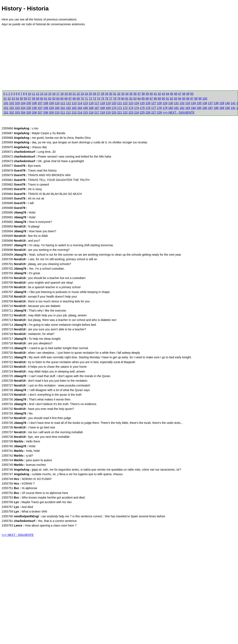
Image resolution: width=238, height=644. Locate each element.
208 (46, 112)
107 (40, 103)
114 (80, 103)
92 (172, 98)
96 (188, 98)
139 (222, 103)
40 (151, 94)
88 (155, 98)
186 (205, 108)
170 (114, 108)
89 (159, 98)
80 (123, 98)
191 (233, 108)
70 (82, 98)
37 (139, 94)
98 (196, 98)
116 (91, 103)
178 (159, 108)
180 (171, 108)
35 (131, 94)
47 (180, 94)
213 (74, 112)
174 (137, 108)
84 (139, 98)
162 (68, 108)
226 (148, 112)
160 (57, 108)
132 (182, 103)
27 (99, 94)
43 (163, 94)
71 (86, 98)
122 (125, 103)
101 (6, 103)
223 (131, 112)
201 (6, 112)
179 (165, 108)
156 (34, 108)
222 (125, 112)
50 (192, 94)
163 (74, 108)
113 (74, 103)
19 (66, 94)
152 (12, 108)
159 (51, 108)
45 (172, 94)
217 (97, 112)
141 (233, 103)
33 (123, 94)
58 (34, 98)
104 (23, 103)
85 (143, 98)
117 (97, 103)
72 (90, 98)
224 (137, 112)
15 (50, 94)
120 (114, 103)
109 (51, 103)
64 (58, 98)
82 (131, 98)
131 (176, 103)
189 (222, 108)
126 (148, 103)
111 (63, 103)
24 (86, 94)
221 (120, 112)
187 (210, 108)
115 (86, 103)
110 (57, 103)
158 (46, 108)
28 (103, 94)
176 (148, 108)
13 (42, 94)
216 (91, 112)
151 (6, 108)
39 (147, 94)
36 (135, 94)
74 (99, 98)
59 (38, 98)
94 (180, 98)
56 (25, 98)
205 (29, 112)
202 (12, 112)
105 (29, 103)
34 (127, 94)
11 (34, 94)
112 (68, 103)
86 (147, 98)
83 (135, 98)
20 (70, 94)
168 (102, 108)
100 (205, 98)
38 (143, 94)
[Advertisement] (60, 60)
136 (205, 103)
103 (17, 103)
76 (107, 98)
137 (210, 103)
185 (199, 108)
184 (193, 108)
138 (216, 103)
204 (23, 112)
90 (163, 98)
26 (94, 94)
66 (66, 98)
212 (68, 112)
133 (188, 103)
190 (227, 108)
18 (62, 94)
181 (176, 108)
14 (46, 94)
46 (176, 94)
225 (142, 112)
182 (182, 108)
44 (168, 94)
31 (115, 94)
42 (159, 94)
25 (90, 94)
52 (9, 98)
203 (17, 112)
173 (131, 108)
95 (184, 98)
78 (115, 98)
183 (188, 108)
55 (21, 98)
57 (30, 98)
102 (12, 103)
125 (142, 103)
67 (70, 98)
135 (199, 103)
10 (30, 94)
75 (103, 98)
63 (54, 98)
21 (74, 94)
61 (46, 98)
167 (97, 108)
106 (34, 103)
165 (86, 108)
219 (108, 112)
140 (227, 103)
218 (102, 112)
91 (168, 98)
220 (114, 112)
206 (34, 112)
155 (29, 108)
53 (13, 98)
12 (38, 94)
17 (58, 94)
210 (57, 112)
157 (40, 108)
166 (91, 108)
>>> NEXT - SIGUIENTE (178, 112)
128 (159, 103)
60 (42, 98)
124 (137, 103)
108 (46, 103)
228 (159, 112)
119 (108, 103)
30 (111, 94)
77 (111, 98)
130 (171, 103)
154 (23, 108)
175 (142, 108)
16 (54, 94)
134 (193, 103)
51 (5, 98)
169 (108, 108)
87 (151, 98)
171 (120, 108)
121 (120, 103)
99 (200, 98)
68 (74, 98)
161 (63, 108)
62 (50, 98)
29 (107, 94)
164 (80, 108)
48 (184, 94)
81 (127, 98)
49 (188, 94)
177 (154, 108)
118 (102, 103)
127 (154, 103)
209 (51, 112)
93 (176, 98)
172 (125, 108)
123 (131, 103)
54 (17, 98)
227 (154, 112)
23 (82, 94)
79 (119, 98)
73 (94, 98)
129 (165, 103)
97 (192, 98)
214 (80, 112)
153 (17, 108)
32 (119, 94)
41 (155, 94)
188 (216, 108)
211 (63, 112)
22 (78, 94)
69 (78, 98)
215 (86, 112)
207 (40, 112)
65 (62, 98)
